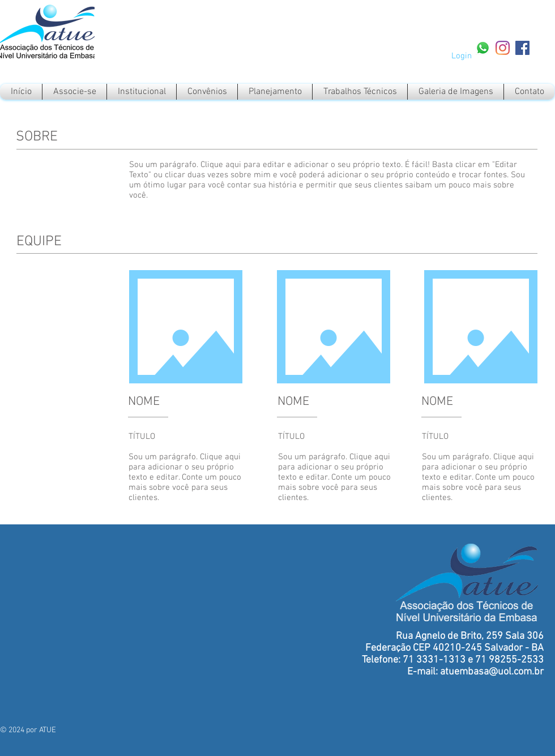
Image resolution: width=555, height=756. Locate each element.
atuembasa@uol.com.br (492, 672)
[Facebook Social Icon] (522, 48)
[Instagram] (503, 48)
